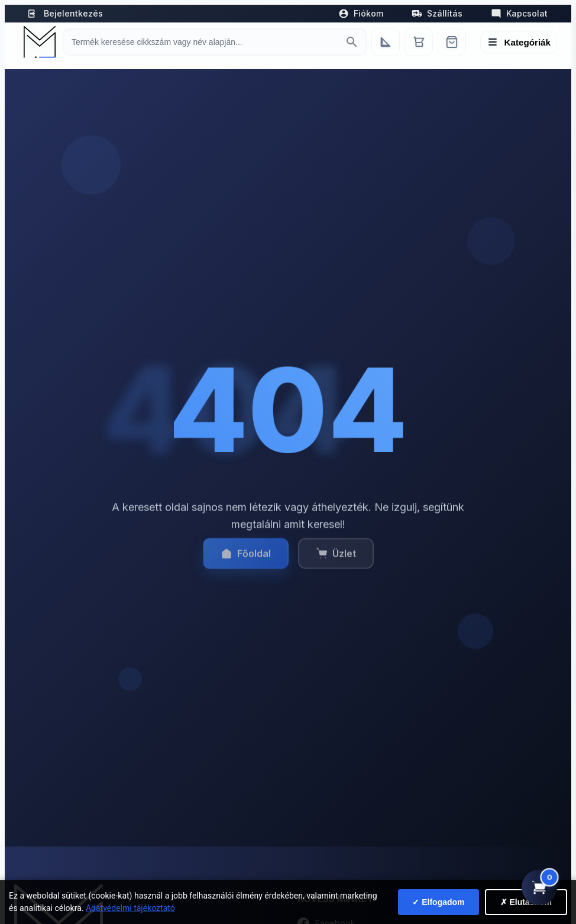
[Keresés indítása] (352, 42)
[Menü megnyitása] (519, 42)
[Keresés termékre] (204, 42)
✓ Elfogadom (438, 902)
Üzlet (336, 559)
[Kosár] (419, 42)
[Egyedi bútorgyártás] (386, 42)
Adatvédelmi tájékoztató (130, 908)
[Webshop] (452, 42)
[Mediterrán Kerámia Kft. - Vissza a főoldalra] (38, 42)
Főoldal (246, 559)
